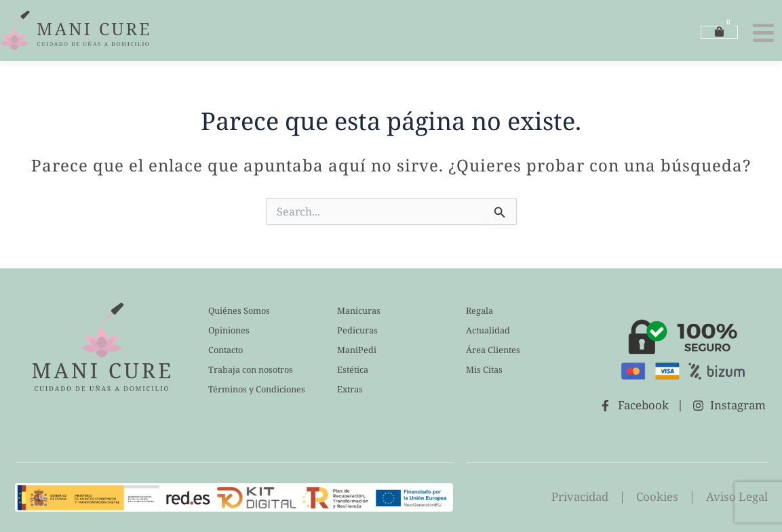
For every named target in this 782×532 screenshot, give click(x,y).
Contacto (226, 350)
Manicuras (359, 310)
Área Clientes (493, 350)
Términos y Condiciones (257, 389)
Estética (353, 369)
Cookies (657, 497)
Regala (480, 310)
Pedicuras (357, 330)
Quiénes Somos (239, 310)
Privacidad (579, 497)
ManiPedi (357, 350)
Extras (350, 389)
